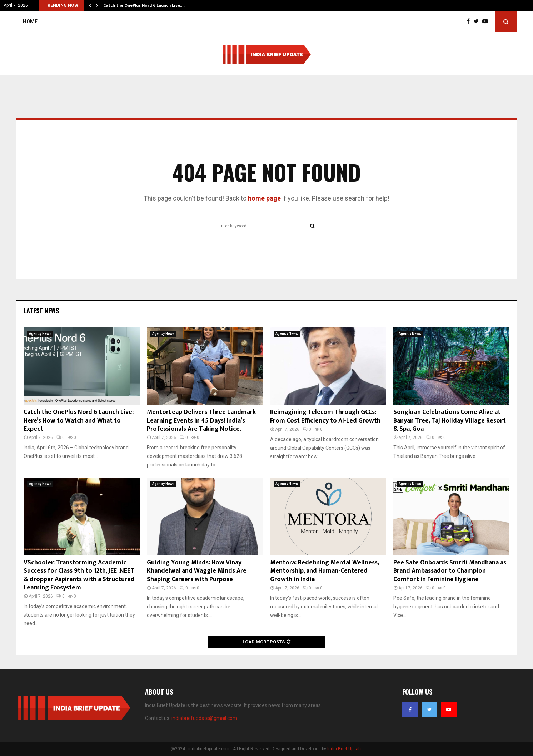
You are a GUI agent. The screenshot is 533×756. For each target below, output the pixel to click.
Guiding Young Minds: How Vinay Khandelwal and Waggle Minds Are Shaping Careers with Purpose (197, 571)
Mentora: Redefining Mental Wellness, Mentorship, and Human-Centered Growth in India (324, 571)
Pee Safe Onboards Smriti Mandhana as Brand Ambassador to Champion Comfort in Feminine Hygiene (450, 571)
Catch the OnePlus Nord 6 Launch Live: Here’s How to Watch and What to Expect (79, 421)
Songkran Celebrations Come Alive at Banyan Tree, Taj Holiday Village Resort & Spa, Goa (450, 421)
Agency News (40, 334)
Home (30, 21)
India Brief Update (345, 749)
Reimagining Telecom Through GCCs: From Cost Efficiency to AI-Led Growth (325, 416)
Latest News (41, 311)
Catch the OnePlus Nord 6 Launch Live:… (144, 5)
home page (264, 198)
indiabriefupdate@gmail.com (204, 718)
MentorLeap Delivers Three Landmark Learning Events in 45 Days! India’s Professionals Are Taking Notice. (201, 421)
